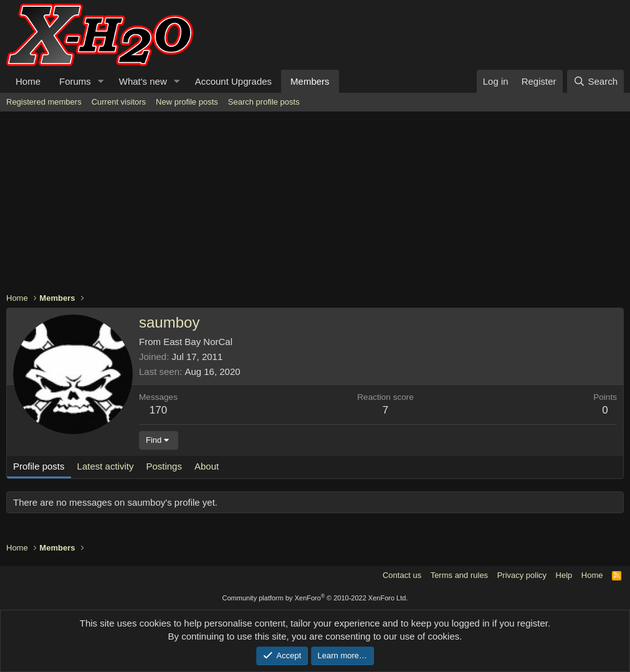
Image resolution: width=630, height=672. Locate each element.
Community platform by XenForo (315, 598)
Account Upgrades (233, 81)
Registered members (44, 102)
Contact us (402, 575)
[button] (101, 81)
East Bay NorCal (198, 342)
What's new (143, 81)
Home (28, 81)
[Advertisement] (315, 205)
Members (310, 81)
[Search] (595, 81)
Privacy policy (522, 575)
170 (158, 410)
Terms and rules (459, 575)
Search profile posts (264, 102)
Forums (75, 81)
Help (564, 575)
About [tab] (207, 466)
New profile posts (187, 102)
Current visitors (119, 102)
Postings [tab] (164, 466)
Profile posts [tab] (39, 466)
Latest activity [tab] (106, 466)
